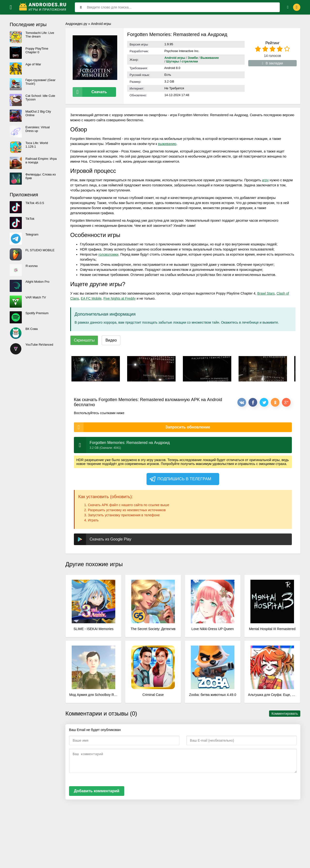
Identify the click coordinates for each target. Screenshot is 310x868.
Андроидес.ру (76, 24)
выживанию (167, 143)
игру (265, 179)
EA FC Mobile (91, 297)
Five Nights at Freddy (120, 297)
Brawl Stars (266, 292)
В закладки (273, 63)
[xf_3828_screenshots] (96, 368)
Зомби (193, 58)
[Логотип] (43, 7)
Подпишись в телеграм (180, 478)
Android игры (101, 24)
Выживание (210, 58)
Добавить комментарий (97, 790)
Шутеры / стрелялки (182, 61)
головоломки (108, 253)
